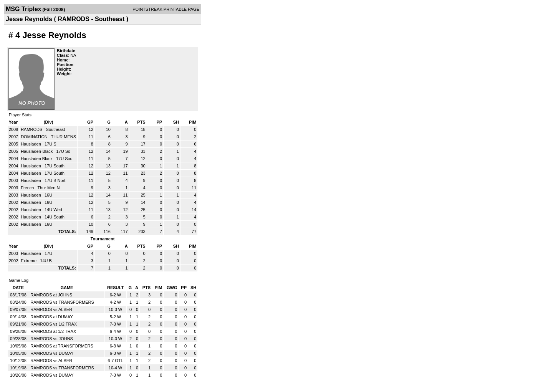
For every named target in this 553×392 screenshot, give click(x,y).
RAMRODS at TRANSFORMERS (62, 346)
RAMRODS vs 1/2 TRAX (54, 324)
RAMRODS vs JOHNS (52, 339)
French (28, 188)
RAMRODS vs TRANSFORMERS (62, 302)
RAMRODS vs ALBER (51, 309)
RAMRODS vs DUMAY (52, 353)
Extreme (29, 261)
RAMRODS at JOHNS (51, 295)
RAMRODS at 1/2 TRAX (53, 331)
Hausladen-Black (37, 151)
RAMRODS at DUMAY (51, 317)
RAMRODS (32, 129)
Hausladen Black (37, 159)
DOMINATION (35, 137)
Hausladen (31, 144)
